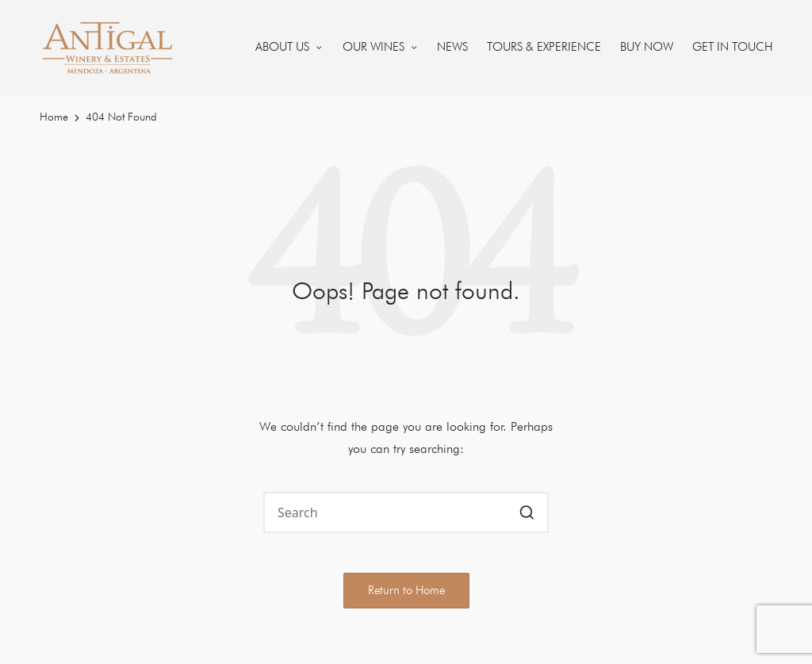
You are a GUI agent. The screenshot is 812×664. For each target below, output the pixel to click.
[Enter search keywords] (406, 512)
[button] (527, 512)
